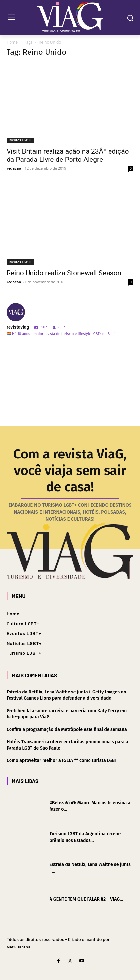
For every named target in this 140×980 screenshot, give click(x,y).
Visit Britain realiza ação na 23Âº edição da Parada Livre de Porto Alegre (68, 155)
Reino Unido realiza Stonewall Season (64, 273)
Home (12, 42)
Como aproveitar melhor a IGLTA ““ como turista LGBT (62, 761)
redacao (14, 168)
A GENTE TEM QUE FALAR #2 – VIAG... (86, 899)
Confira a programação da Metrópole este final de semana (67, 729)
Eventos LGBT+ (20, 140)
